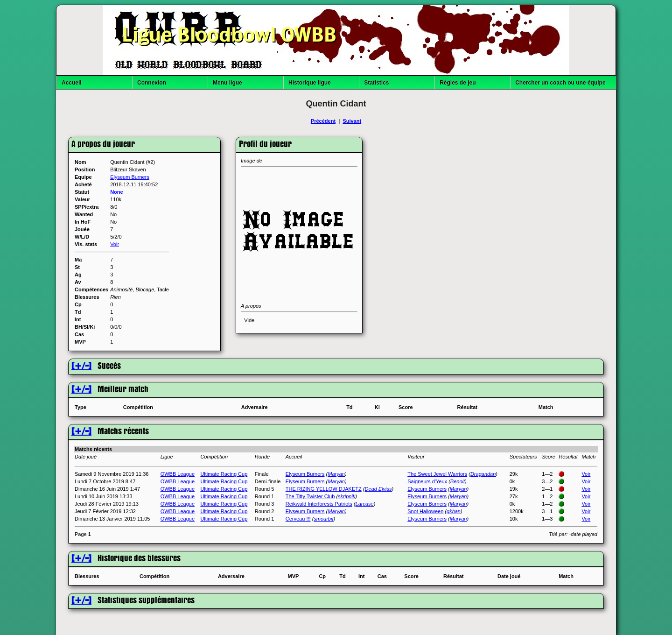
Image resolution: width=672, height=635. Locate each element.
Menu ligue (227, 83)
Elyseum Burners (130, 177)
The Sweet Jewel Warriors (437, 474)
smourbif (323, 519)
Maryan (336, 474)
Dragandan (483, 474)
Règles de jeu (458, 83)
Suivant (352, 121)
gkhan (454, 511)
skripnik (346, 496)
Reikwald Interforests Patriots (319, 504)
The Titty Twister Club (310, 496)
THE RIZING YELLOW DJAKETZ (324, 489)
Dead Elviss (378, 489)
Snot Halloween (425, 511)
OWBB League (178, 474)
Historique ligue (310, 83)
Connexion (152, 83)
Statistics (376, 83)
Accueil (72, 83)
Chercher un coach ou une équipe (560, 83)
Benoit (458, 481)
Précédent (323, 121)
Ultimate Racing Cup (224, 474)
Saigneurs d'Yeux (427, 481)
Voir (115, 244)
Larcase (365, 504)
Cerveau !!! (298, 519)
